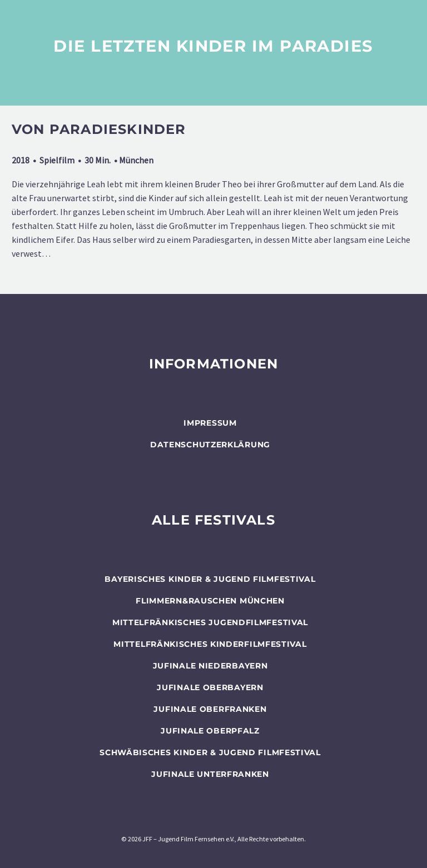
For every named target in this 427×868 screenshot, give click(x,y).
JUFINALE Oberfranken (210, 709)
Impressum (210, 423)
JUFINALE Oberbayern (210, 687)
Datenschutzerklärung (210, 445)
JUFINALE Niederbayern (210, 666)
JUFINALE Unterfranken (210, 774)
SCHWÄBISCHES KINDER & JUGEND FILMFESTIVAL (210, 752)
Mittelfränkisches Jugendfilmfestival (210, 622)
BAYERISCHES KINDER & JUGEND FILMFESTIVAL (210, 579)
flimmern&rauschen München (210, 601)
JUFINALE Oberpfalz (210, 731)
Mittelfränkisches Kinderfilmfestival (210, 644)
